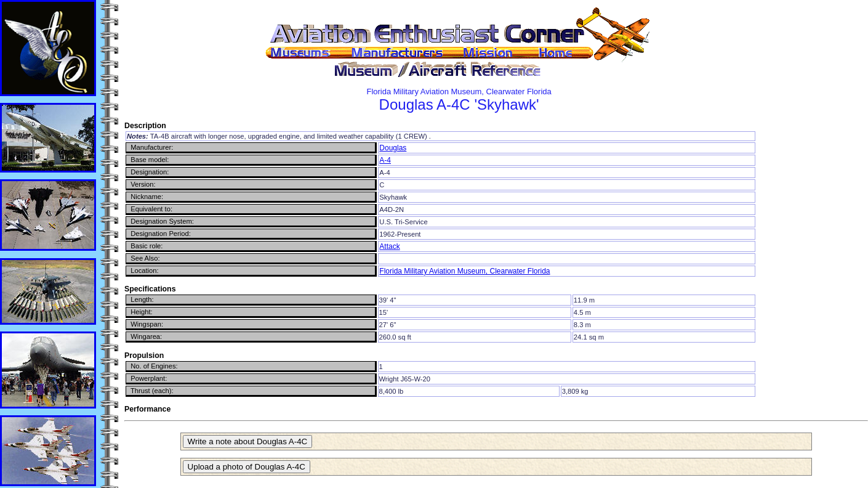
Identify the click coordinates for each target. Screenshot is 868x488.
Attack (389, 246)
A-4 (385, 160)
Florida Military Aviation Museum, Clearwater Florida (464, 271)
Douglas (393, 148)
